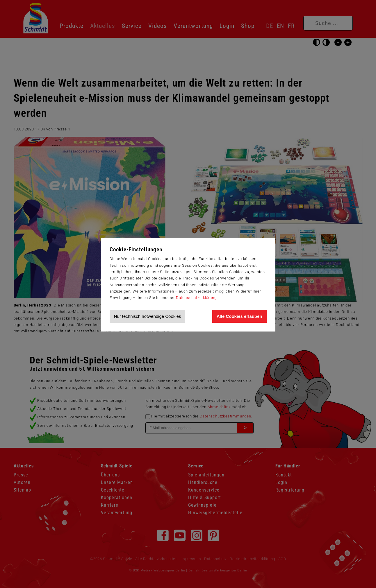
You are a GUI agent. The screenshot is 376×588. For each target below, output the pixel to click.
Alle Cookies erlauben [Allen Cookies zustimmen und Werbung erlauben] (239, 316)
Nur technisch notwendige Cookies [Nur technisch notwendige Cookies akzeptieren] (148, 316)
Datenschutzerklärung (196, 298)
